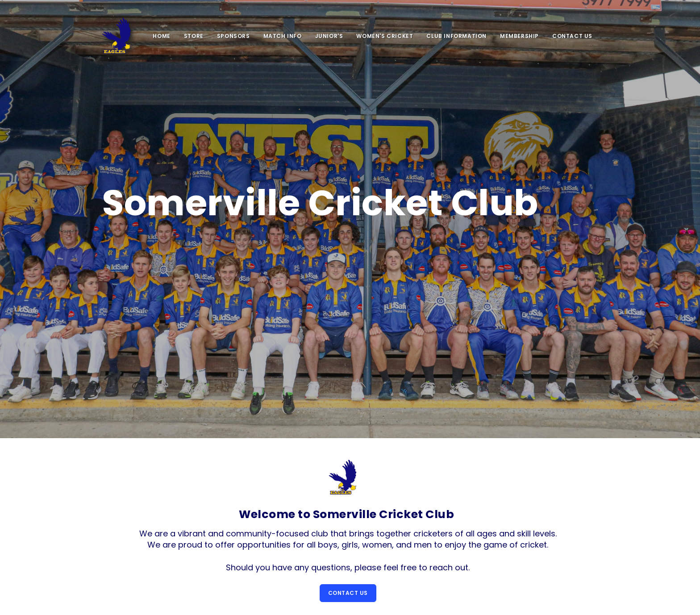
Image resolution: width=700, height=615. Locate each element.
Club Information (456, 36)
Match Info (283, 36)
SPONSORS (233, 36)
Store (194, 36)
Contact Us (572, 36)
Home (161, 36)
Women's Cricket (385, 36)
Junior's (329, 36)
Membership (519, 36)
